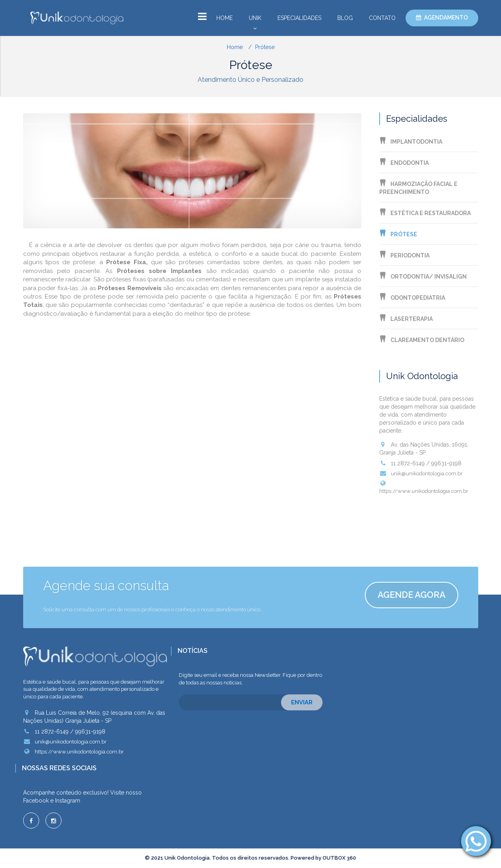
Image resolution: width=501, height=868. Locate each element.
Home (225, 18)
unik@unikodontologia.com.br (421, 473)
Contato (382, 18)
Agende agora (412, 595)
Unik (255, 20)
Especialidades (299, 18)
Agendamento (446, 18)
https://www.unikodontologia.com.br (424, 487)
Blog (345, 18)
